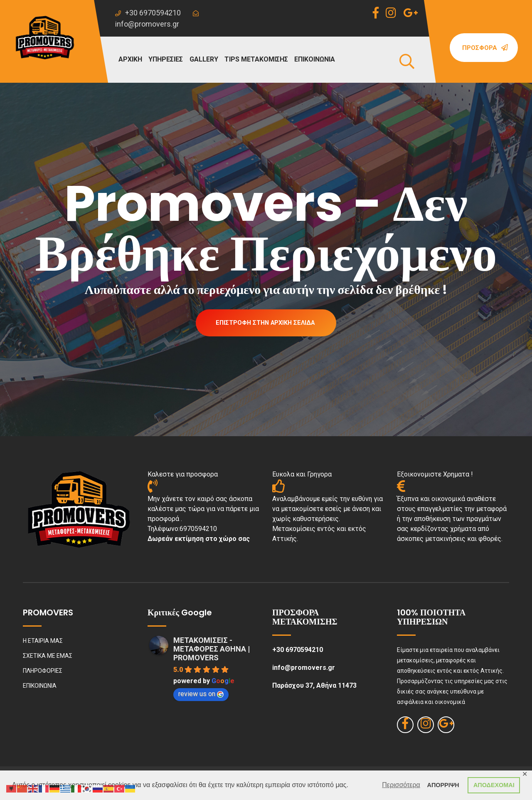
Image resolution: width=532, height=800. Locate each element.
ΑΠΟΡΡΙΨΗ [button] (443, 785)
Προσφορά (485, 48)
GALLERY (204, 59)
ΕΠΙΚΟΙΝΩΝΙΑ (315, 59)
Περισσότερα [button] (401, 785)
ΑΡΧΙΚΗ (130, 59)
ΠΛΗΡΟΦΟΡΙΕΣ (43, 672)
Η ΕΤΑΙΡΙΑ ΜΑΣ (43, 642)
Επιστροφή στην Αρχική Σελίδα (265, 323)
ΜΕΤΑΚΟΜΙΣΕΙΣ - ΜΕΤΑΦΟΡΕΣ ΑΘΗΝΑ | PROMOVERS (212, 650)
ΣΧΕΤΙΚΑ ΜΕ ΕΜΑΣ (48, 657)
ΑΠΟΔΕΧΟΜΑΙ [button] (494, 785)
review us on (201, 695)
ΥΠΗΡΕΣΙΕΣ (166, 59)
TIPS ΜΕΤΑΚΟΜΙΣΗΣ (256, 59)
